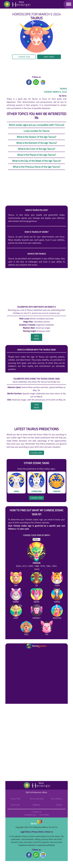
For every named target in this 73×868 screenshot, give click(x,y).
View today (49, 57)
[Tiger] (57, 580)
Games (59, 805)
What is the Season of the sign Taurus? (36, 137)
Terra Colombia (36, 799)
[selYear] (36, 539)
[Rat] (16, 580)
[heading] (37, 337)
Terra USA (15, 805)
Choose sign (36, 498)
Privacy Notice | (39, 832)
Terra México (57, 799)
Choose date (36, 453)
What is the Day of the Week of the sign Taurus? (37, 161)
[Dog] (26, 629)
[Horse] (57, 596)
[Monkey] (37, 612)
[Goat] (16, 612)
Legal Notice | (26, 832)
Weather (36, 805)
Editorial (44, 815)
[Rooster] (57, 612)
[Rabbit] (16, 596)
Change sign (24, 57)
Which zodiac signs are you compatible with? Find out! (36, 125)
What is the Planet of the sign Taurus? (37, 155)
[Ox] (37, 580)
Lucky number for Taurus (36, 131)
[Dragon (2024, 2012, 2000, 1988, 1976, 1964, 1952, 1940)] (36, 556)
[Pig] (47, 629)
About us (49, 832)
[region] (37, 67)
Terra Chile (15, 799)
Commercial (30, 815)
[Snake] (37, 596)
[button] (69, 4)
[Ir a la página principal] (9, 652)
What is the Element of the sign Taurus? (37, 143)
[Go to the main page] (17, 4)
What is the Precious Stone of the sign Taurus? (37, 167)
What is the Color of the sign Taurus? (37, 149)
